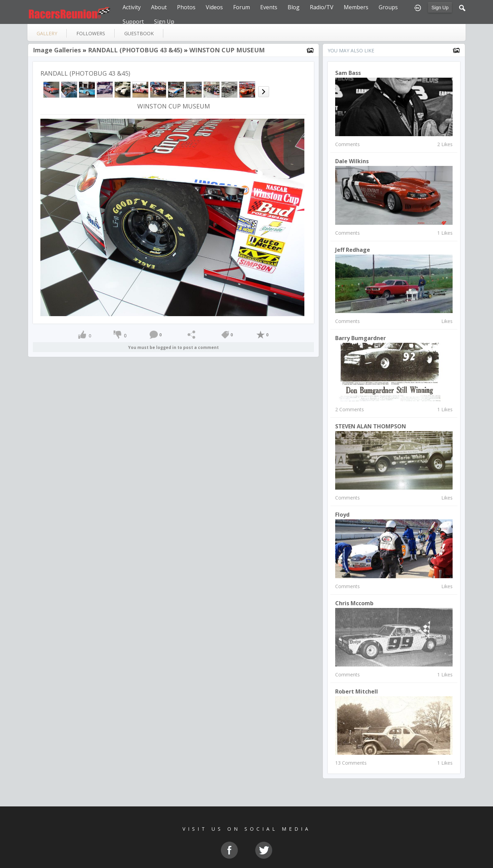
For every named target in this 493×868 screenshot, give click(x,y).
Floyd (342, 515)
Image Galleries (57, 50)
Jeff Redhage (353, 250)
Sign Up (440, 8)
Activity (132, 7)
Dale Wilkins (352, 161)
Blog (294, 7)
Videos (214, 7)
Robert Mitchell (357, 691)
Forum (242, 7)
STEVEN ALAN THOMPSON (371, 426)
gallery (47, 33)
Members (356, 7)
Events (269, 7)
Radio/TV (322, 7)
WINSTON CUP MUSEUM (227, 50)
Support (133, 22)
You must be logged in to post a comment (173, 347)
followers (91, 33)
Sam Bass (348, 73)
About (159, 7)
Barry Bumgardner (361, 338)
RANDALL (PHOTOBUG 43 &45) (135, 50)
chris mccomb (354, 603)
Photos (186, 7)
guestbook (139, 33)
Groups (388, 7)
